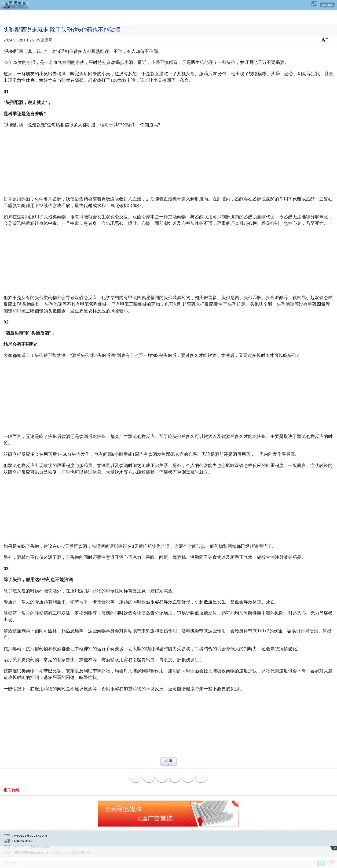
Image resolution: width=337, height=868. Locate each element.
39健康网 (44, 40)
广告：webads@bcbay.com (25, 835)
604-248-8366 (24, 841)
